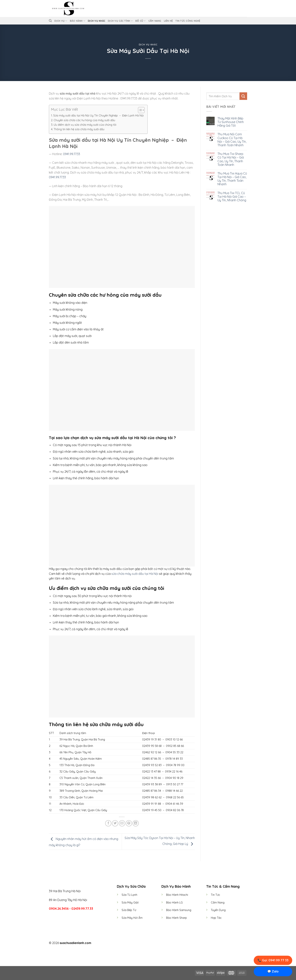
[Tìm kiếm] (50, 21)
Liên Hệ (168, 21)
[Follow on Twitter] (150, 943)
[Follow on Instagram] (146, 943)
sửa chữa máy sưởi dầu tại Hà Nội (135, 574)
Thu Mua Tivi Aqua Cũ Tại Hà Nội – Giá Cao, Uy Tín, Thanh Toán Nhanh (232, 179)
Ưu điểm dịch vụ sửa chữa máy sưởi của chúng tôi (85, 125)
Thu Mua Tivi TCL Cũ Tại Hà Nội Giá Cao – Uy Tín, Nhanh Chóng (232, 197)
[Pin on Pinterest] (129, 823)
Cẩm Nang (155, 21)
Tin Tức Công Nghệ (188, 21)
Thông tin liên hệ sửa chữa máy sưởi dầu (79, 129)
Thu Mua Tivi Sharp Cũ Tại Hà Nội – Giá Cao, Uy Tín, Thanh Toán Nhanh (231, 159)
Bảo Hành (78, 21)
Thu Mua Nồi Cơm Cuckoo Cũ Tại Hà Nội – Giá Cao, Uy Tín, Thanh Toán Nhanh (232, 140)
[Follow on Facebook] (141, 943)
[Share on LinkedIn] (136, 823)
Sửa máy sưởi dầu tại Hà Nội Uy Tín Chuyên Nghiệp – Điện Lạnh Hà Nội (98, 116)
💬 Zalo (273, 971)
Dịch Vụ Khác (96, 21)
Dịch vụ (61, 21)
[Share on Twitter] (115, 823)
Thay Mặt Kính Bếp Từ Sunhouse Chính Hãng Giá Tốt (231, 122)
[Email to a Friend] (122, 823)
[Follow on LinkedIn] (155, 943)
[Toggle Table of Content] (139, 110)
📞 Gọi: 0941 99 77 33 (273, 960)
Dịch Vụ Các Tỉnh (120, 21)
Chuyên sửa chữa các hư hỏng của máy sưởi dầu (84, 120)
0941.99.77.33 (71, 154)
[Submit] (243, 96)
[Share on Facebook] (108, 823)
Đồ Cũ (141, 21)
